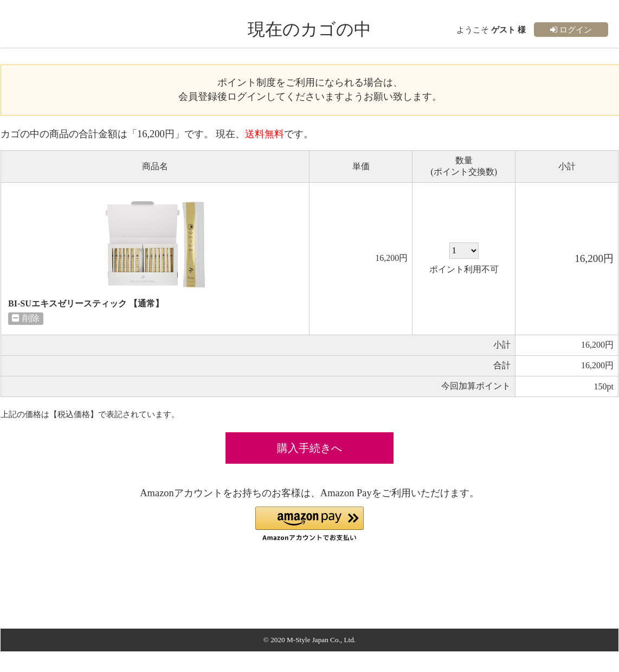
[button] (309, 524)
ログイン (571, 30)
